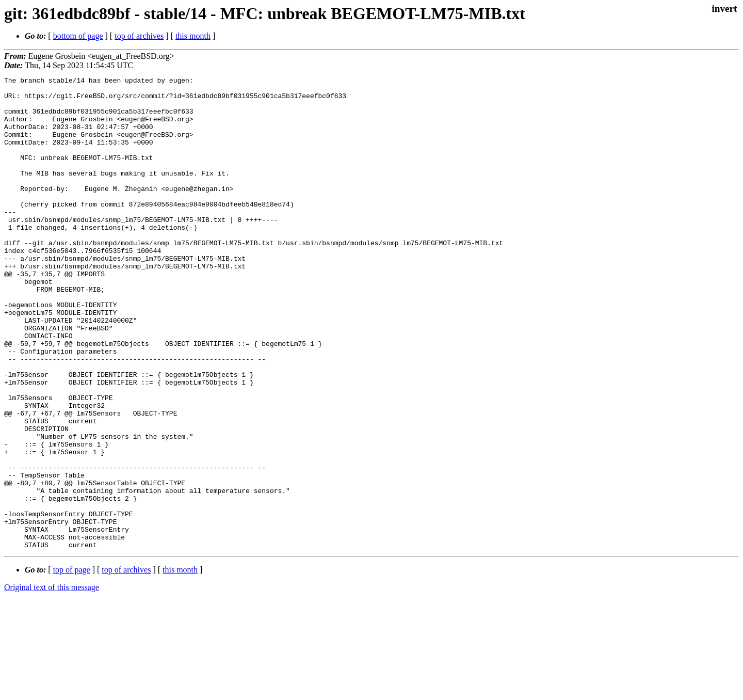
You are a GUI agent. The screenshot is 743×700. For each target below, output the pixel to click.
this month (193, 36)
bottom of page (78, 36)
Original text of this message (52, 682)
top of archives (139, 36)
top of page (72, 664)
